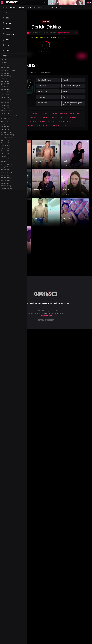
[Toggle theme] (91, 3)
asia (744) (5, 66)
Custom (5, 7)
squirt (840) (6, 120)
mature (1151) (6, 168)
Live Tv (29, 7)
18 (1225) (5, 60)
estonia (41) (6, 84)
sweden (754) (6, 126)
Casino (51, 7)
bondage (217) (6, 75)
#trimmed (46, 125)
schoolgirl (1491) (8, 186)
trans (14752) (6, 132)
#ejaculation (44, 117)
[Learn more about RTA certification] (41, 321)
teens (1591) (6, 198)
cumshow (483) (6, 78)
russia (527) (6, 183)
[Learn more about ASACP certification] (49, 321)
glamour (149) (6, 156)
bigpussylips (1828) (8, 72)
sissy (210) (5, 114)
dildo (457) (5, 81)
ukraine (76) (6, 135)
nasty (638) (5, 102)
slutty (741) (6, 189)
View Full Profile (46, 73)
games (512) (5, 87)
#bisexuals (54, 113)
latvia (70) (5, 93)
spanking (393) (6, 117)
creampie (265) (6, 147)
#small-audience (28, 125)
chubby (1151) (6, 201)
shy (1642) (5, 111)
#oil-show (33, 121)
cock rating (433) (8, 144)
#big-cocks (44, 113)
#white (66, 125)
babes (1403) (6, 69)
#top (38, 125)
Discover (13, 7)
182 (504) (5, 63)
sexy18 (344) (6, 108)
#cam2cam (63, 113)
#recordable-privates (65, 121)
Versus (58, 7)
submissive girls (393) (9, 123)
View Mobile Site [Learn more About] (46, 316)
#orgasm (42, 121)
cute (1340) (5, 150)
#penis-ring (52, 121)
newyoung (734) (6, 171)
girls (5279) (6, 90)
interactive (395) (8, 204)
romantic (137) (6, 105)
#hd (61, 117)
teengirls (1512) (7, 129)
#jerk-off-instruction (72, 117)
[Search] (31, 3)
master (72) (5, 165)
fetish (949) (6, 153)
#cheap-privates (75, 113)
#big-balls (34, 113)
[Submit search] (44, 3)
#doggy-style (32, 117)
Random (22, 7)
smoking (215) (6, 192)
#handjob (54, 117)
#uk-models (57, 125)
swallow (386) (6, 195)
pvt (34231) (5, 180)
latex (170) (5, 162)
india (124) (5, 159)
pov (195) (5, 174)
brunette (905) (6, 141)
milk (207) (5, 99)
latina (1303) (6, 138)
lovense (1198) (6, 96)
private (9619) (6, 177)
